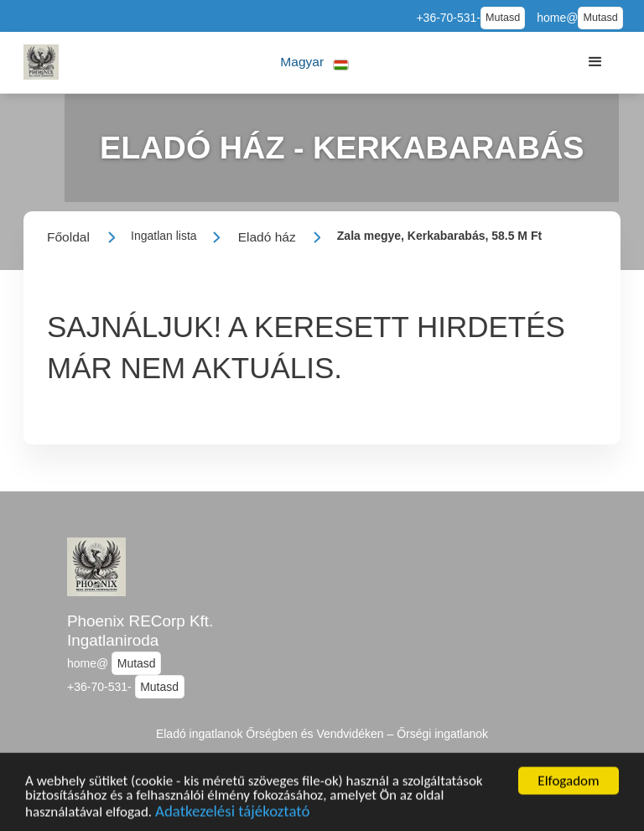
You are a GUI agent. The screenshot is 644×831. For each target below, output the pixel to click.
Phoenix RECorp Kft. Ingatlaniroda (140, 631)
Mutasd (503, 18)
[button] (315, 62)
